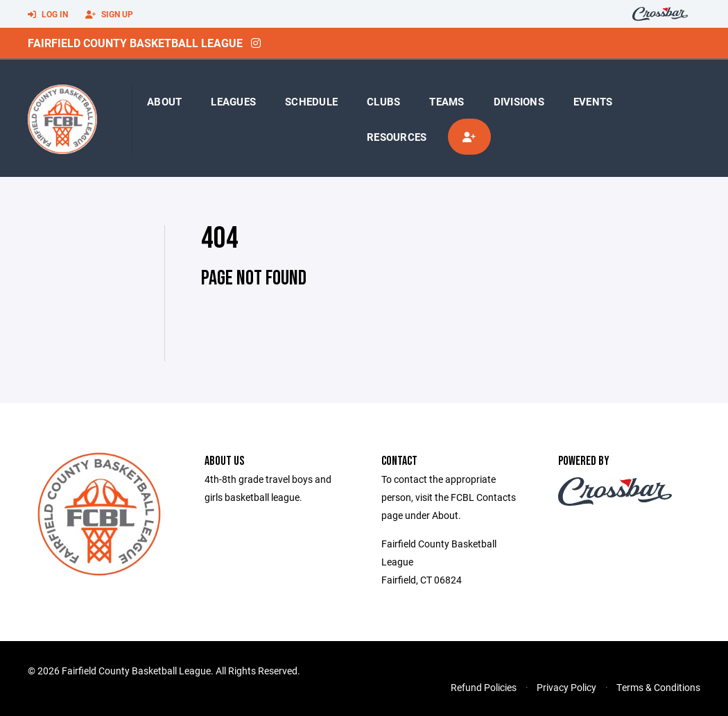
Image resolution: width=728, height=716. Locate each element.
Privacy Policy (566, 687)
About (164, 101)
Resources (397, 137)
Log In (48, 15)
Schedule (311, 101)
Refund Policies (484, 687)
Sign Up (109, 15)
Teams (447, 101)
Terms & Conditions (658, 687)
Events (593, 101)
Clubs (383, 101)
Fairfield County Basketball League (135, 43)
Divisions (519, 101)
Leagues (233, 101)
